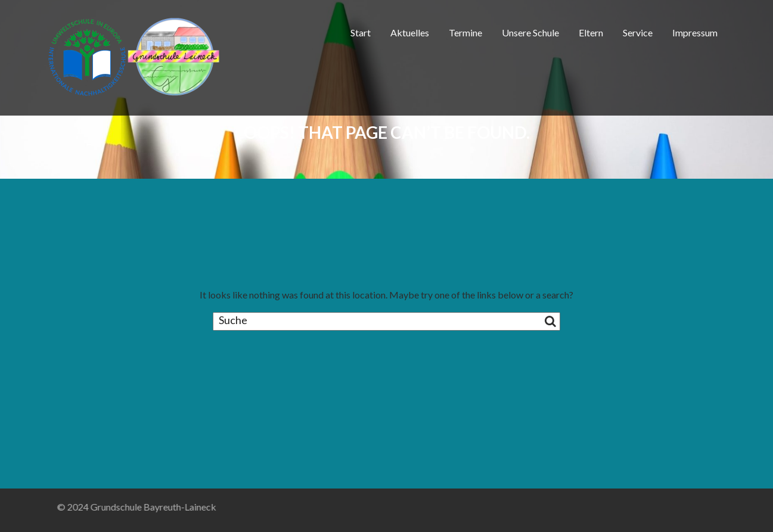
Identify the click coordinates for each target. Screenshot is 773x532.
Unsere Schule (530, 32)
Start (361, 32)
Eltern (591, 32)
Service (638, 32)
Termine (465, 32)
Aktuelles (410, 32)
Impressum (695, 32)
